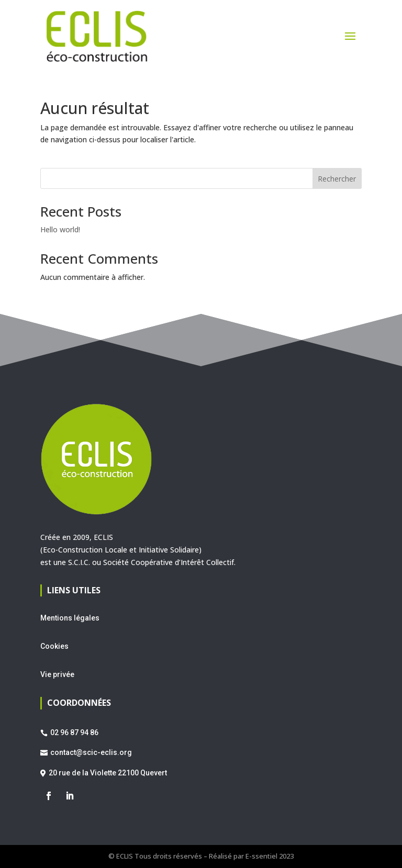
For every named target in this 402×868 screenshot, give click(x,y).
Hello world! (60, 229)
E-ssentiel (261, 856)
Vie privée (57, 674)
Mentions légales (70, 618)
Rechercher (337, 179)
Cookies (54, 646)
